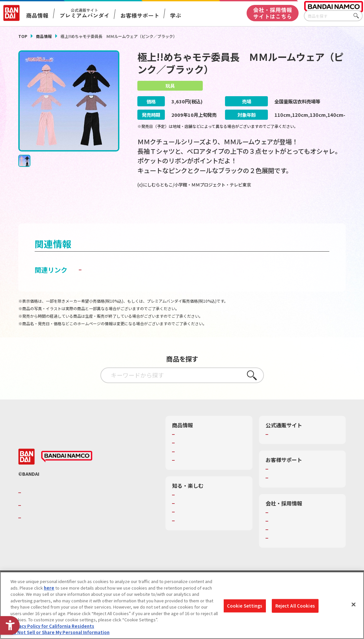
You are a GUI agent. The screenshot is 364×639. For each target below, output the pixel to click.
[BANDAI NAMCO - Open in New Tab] (67, 471)
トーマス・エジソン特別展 (202, 518)
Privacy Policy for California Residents (52, 626)
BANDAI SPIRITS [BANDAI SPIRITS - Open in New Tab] (43, 532)
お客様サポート (140, 16)
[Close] (354, 605)
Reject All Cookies (295, 606)
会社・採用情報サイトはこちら (273, 13)
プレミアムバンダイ (289, 449)
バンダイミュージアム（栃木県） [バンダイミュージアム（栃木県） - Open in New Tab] (208, 541)
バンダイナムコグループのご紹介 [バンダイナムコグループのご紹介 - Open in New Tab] (62, 507)
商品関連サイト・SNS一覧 (202, 474)
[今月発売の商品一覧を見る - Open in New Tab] (190, 210)
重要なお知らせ (285, 492)
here (49, 588)
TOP (23, 36)
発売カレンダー (191, 457)
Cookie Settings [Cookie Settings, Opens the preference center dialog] (245, 606)
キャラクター (189, 466)
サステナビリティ (287, 544)
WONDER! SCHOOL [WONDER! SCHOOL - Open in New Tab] (195, 509)
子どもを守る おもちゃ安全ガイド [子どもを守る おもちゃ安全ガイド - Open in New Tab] (133, 284)
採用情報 (279, 536)
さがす (358, 16)
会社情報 (279, 527)
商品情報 (44, 36)
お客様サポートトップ (291, 484)
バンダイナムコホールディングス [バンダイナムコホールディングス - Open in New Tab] (62, 520)
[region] (182, 605)
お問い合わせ (283, 553)
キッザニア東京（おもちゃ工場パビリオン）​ (211, 529)
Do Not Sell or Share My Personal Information (60, 632)
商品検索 (185, 449)
